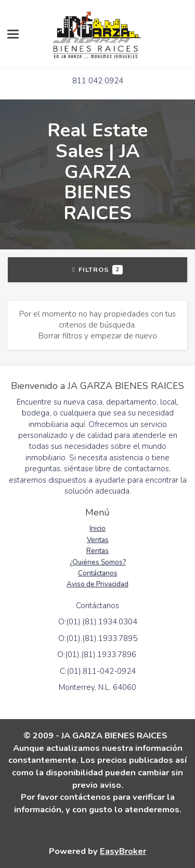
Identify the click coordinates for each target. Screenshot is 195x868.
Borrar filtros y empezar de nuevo (98, 336)
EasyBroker (123, 851)
